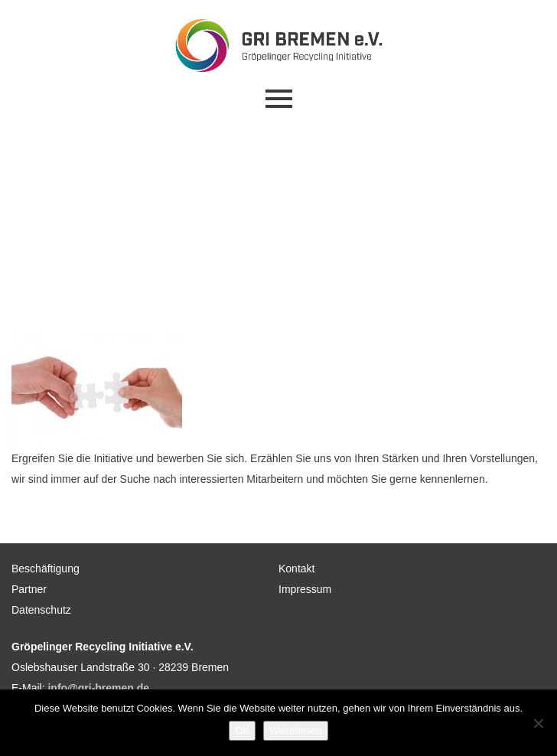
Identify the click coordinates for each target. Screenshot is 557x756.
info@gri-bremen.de (98, 688)
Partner (29, 589)
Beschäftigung (46, 569)
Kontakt (296, 569)
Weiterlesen (295, 730)
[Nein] (538, 723)
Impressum (305, 589)
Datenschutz (41, 610)
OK (242, 730)
